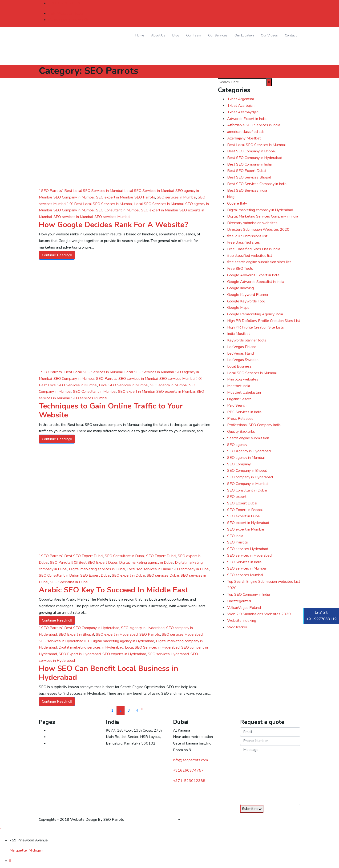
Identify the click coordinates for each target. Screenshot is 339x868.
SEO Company (239, 464)
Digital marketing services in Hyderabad (91, 647)
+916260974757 (188, 770)
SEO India (235, 536)
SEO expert (237, 497)
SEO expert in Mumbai (114, 197)
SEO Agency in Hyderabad (143, 628)
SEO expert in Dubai (128, 575)
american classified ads (246, 132)
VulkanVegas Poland (244, 608)
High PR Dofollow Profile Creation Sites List (264, 321)
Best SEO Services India (247, 190)
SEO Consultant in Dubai (125, 556)
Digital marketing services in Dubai (97, 569)
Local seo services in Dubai (149, 569)
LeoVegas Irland (240, 353)
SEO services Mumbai (112, 217)
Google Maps (238, 308)
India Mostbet (239, 334)
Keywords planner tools (247, 340)
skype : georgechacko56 (68, 20)
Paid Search (237, 405)
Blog (176, 35)
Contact (291, 35)
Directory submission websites (252, 223)
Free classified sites (244, 242)
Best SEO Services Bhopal (249, 177)
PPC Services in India (244, 412)
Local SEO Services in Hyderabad (152, 647)
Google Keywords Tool (246, 301)
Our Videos (269, 35)
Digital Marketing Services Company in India (263, 216)
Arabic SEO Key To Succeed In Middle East (113, 590)
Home (140, 35)
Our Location (244, 35)
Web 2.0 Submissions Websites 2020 (259, 614)
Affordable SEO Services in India (254, 125)
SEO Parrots (50, 191)
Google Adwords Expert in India (253, 275)
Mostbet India (239, 386)
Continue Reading (57, 255)
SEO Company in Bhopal (247, 471)
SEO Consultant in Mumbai (118, 210)
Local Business (239, 366)
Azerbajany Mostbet (244, 138)
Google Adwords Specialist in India (256, 282)
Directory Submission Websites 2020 (258, 230)
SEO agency (237, 445)
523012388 (189, 781)
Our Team (194, 35)
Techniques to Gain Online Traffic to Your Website (111, 410)
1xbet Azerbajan (241, 106)
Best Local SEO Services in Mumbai (93, 191)
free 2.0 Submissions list (247, 236)
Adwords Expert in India (247, 119)
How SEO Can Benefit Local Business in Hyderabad (109, 673)
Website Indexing (242, 621)
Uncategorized (239, 601)
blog (231, 197)
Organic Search (239, 399)
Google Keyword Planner (248, 295)
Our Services (218, 35)
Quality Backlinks (241, 432)
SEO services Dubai (163, 575)
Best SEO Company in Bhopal (251, 151)
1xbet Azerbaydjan (243, 112)
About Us (158, 35)
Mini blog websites (243, 379)
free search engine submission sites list (259, 262)
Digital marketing (62, 743)
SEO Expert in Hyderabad (80, 654)
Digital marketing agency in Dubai (146, 563)
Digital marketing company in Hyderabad (260, 210)
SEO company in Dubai (191, 569)
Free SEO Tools (240, 269)
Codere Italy (237, 203)
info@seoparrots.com (67, 13)
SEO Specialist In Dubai (69, 582)
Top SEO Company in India (248, 595)
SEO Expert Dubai (161, 556)
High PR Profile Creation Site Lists (256, 327)
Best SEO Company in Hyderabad (92, 628)
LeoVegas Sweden (243, 360)
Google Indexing (240, 288)
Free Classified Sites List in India (254, 249)
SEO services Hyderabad (182, 634)
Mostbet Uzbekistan (244, 392)
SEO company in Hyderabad (250, 477)
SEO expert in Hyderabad (117, 634)
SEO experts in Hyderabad (124, 654)
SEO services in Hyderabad (61, 641)
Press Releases (240, 419)
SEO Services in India (244, 562)
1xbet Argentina (241, 99)
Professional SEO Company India (254, 425)
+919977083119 (64, 3)
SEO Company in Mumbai (74, 197)
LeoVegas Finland (242, 347)
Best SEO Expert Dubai (84, 556)
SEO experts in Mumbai (176, 392)
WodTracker (237, 627)
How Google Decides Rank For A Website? (113, 225)
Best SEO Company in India (249, 164)
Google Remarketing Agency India (255, 314)
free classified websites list (250, 256)
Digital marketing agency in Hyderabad (123, 641)
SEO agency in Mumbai (169, 385)
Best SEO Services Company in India (257, 184)
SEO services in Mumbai (176, 197)
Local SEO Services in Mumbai (149, 191)
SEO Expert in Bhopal (76, 634)
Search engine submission (248, 438)
